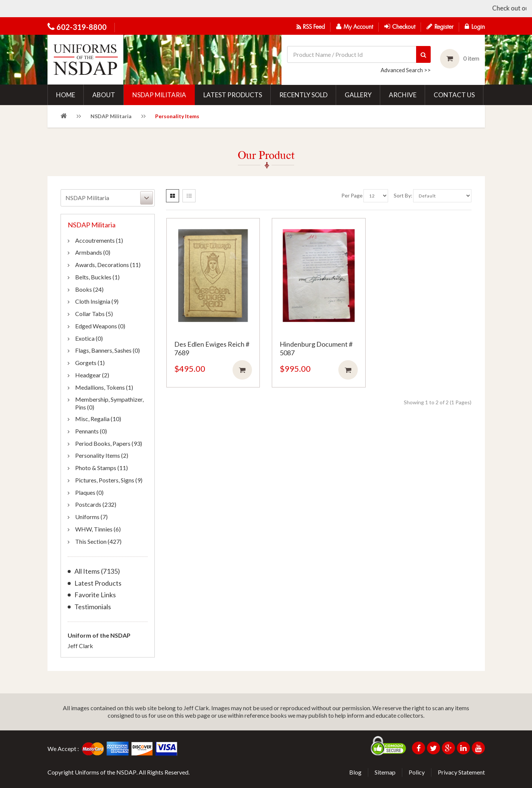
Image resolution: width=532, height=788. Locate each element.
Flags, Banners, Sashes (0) (107, 350)
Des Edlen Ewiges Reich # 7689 (212, 348)
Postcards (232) (96, 504)
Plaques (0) (89, 492)
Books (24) (89, 289)
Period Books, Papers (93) (109, 443)
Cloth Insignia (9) (97, 301)
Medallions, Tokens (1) (104, 387)
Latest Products (98, 583)
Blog (355, 772)
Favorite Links (95, 595)
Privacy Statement (461, 772)
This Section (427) (98, 541)
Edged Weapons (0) (100, 326)
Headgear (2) (92, 375)
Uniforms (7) (91, 517)
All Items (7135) (97, 571)
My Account (355, 27)
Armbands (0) (93, 252)
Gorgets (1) (90, 363)
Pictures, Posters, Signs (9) (109, 480)
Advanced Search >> (406, 70)
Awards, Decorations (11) (108, 265)
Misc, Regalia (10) (98, 419)
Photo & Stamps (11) (102, 468)
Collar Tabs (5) (94, 314)
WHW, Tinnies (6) (98, 529)
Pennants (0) (91, 431)
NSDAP (126, 772)
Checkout (400, 27)
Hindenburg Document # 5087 (316, 348)
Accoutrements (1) (99, 240)
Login (475, 27)
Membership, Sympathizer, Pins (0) (109, 403)
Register (440, 27)
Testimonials (93, 607)
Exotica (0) (89, 338)
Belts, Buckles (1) (97, 277)
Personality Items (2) (102, 455)
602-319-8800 (82, 27)
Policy (417, 772)
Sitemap (385, 772)
